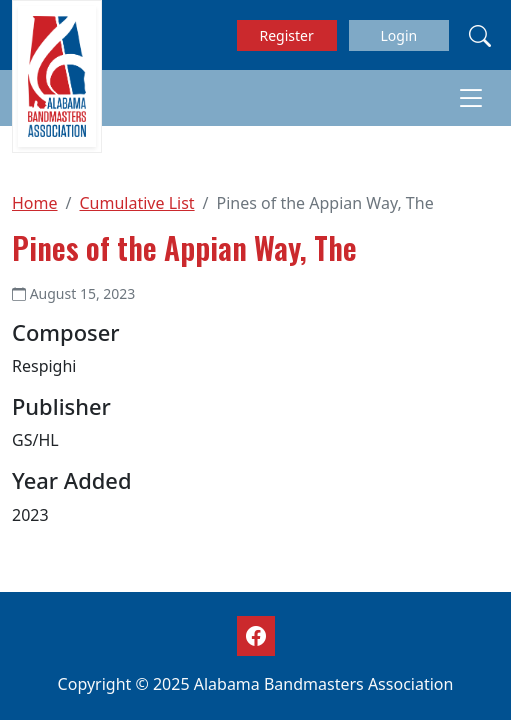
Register (287, 35)
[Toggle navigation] (471, 98)
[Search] (480, 35)
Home (35, 203)
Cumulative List (136, 203)
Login (398, 35)
